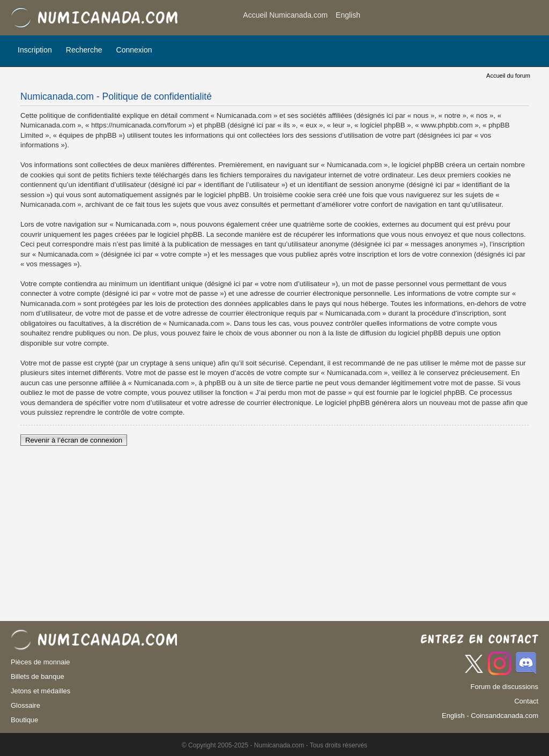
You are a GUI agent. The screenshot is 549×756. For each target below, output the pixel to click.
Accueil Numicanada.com (285, 15)
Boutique (24, 720)
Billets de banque (38, 676)
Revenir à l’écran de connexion (74, 440)
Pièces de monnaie (40, 662)
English (348, 15)
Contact (526, 701)
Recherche (84, 50)
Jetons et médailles (40, 691)
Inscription (35, 50)
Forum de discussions (505, 687)
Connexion (134, 50)
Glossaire (25, 705)
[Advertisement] (452, 19)
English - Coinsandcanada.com (490, 716)
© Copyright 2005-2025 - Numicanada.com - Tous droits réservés (274, 745)
